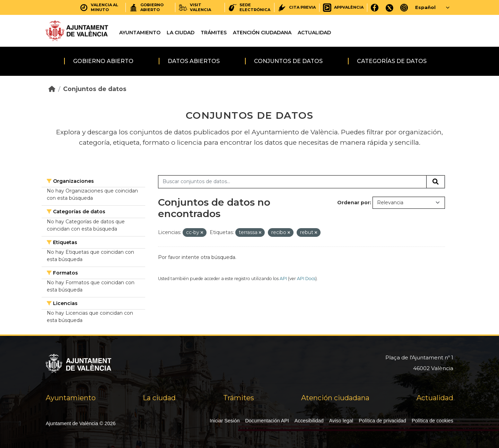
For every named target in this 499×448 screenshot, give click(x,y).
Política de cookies (432, 421)
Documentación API (267, 421)
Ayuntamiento (140, 33)
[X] (389, 7)
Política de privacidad (382, 421)
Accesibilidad (309, 421)
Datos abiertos (194, 61)
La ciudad (181, 33)
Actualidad (314, 33)
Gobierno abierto (103, 61)
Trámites (214, 33)
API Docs (306, 279)
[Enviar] (436, 182)
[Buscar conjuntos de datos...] (292, 182)
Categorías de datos (392, 61)
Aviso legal (341, 421)
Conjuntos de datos (288, 61)
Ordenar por (353, 203)
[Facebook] (375, 7)
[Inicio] (52, 89)
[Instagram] (404, 7)
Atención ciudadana (262, 33)
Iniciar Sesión (225, 421)
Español (425, 7)
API (283, 279)
